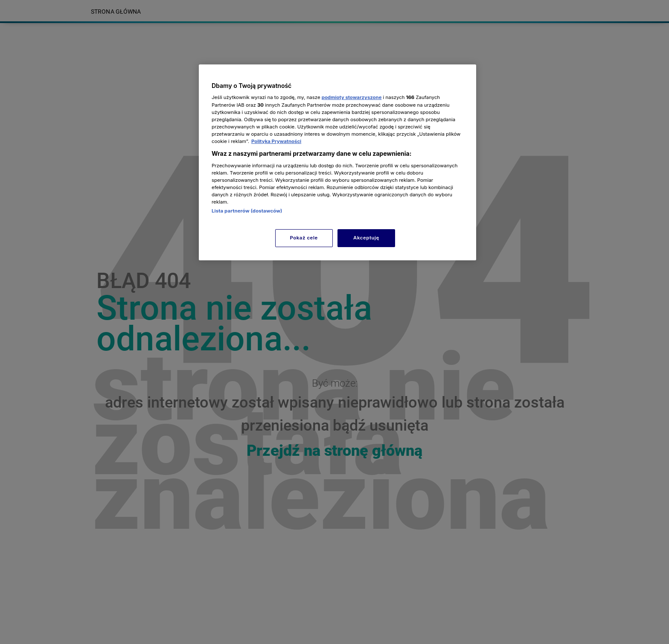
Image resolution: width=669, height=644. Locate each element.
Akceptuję (366, 238)
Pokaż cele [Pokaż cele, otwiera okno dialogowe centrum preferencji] (304, 238)
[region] (337, 162)
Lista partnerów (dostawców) (247, 211)
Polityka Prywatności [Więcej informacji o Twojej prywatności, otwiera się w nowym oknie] (276, 141)
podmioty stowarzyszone (352, 97)
